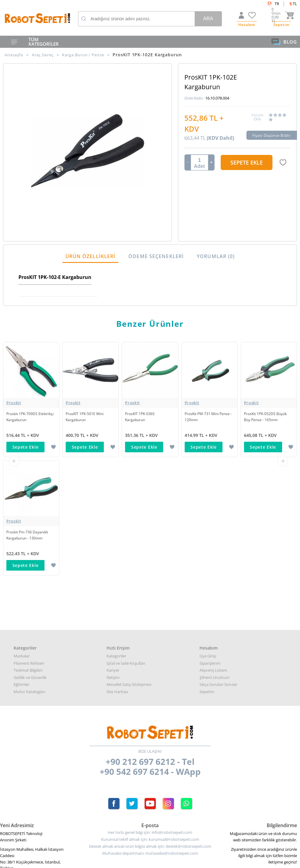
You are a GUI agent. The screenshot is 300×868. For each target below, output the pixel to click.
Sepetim (207, 574)
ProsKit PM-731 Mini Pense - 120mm (209, 418)
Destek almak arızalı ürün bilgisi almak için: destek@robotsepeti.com (150, 729)
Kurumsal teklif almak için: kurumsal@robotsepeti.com (150, 722)
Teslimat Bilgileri (28, 553)
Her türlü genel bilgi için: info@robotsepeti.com (150, 715)
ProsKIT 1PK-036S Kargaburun (141, 418)
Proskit (14, 404)
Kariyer (113, 553)
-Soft (118, 860)
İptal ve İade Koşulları (126, 546)
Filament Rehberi (29, 546)
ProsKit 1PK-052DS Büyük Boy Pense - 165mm (267, 418)
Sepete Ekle (247, 164)
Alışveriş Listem (213, 553)
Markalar (22, 539)
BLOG (284, 42)
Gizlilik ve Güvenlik (30, 560)
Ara (208, 19)
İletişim (113, 560)
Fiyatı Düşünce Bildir (272, 136)
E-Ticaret (132, 860)
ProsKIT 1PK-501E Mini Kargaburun (86, 418)
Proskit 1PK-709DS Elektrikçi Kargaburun (26, 418)
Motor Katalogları (29, 574)
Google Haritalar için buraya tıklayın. (32, 759)
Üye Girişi (208, 539)
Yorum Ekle (257, 118)
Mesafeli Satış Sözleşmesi (129, 567)
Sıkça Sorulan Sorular (218, 567)
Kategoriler (116, 539)
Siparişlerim (210, 546)
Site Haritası (117, 574)
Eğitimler (21, 567)
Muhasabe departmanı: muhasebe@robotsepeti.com (150, 736)
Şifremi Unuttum (214, 560)
